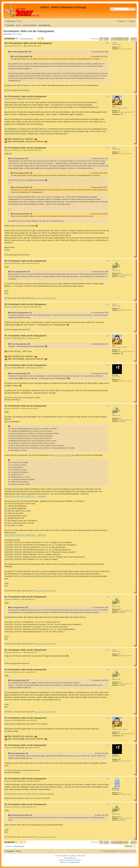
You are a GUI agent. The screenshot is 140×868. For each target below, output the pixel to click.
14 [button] (113, 39)
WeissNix (14, 313)
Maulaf (19, 34)
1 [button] (108, 39)
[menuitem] (19, 21)
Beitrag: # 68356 (10, 338)
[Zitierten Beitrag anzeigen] (30, 52)
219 (119, 111)
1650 (119, 793)
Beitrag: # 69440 (10, 672)
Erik (15, 34)
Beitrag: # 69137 (10, 408)
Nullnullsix (116, 788)
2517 (119, 47)
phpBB (64, 856)
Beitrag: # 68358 (10, 368)
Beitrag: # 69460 (10, 781)
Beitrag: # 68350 (10, 150)
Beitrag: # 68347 (10, 99)
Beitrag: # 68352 (10, 307)
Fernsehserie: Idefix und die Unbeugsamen (29, 31)
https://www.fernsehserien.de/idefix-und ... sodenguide (25, 496)
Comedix (14, 52)
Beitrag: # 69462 (10, 807)
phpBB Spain (72, 858)
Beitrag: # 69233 (10, 652)
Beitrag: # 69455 (10, 720)
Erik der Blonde (39, 298)
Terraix (114, 43)
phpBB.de (78, 860)
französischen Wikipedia (63, 455)
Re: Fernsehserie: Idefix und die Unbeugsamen (28, 43)
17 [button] (123, 39)
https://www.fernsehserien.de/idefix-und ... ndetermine (25, 535)
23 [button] (132, 39)
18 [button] (127, 39)
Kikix (114, 106)
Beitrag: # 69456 (10, 748)
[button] (101, 39)
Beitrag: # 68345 (10, 46)
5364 (119, 379)
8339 (119, 273)
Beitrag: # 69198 (10, 599)
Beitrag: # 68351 (10, 263)
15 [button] (116, 39)
